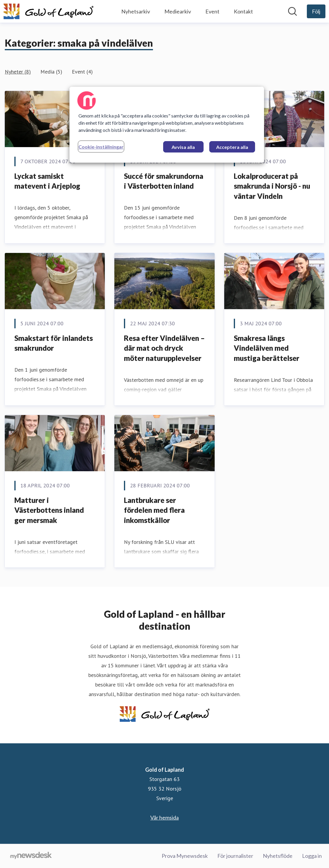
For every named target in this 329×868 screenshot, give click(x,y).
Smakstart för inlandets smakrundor (54, 343)
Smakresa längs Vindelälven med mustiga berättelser (267, 348)
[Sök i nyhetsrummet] (292, 11)
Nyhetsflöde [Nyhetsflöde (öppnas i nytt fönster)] (278, 856)
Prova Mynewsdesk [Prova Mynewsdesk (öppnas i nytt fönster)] (185, 856)
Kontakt (243, 11)
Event (212, 11)
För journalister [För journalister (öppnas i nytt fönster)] (235, 856)
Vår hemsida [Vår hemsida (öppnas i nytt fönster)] (164, 817)
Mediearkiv (178, 11)
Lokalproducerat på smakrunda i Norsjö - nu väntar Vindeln (272, 186)
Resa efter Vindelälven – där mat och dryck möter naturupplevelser (164, 348)
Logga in (312, 856)
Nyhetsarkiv (136, 11)
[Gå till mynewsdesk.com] (31, 856)
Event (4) (82, 72)
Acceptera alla (232, 147)
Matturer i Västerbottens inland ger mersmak (49, 510)
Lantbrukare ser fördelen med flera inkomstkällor (154, 510)
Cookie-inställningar (101, 147)
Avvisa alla (183, 147)
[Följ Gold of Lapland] (316, 11)
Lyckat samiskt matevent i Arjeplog (47, 181)
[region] (167, 125)
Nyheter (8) (18, 72)
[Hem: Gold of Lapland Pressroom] (48, 11)
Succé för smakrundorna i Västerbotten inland (164, 181)
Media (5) (51, 72)
